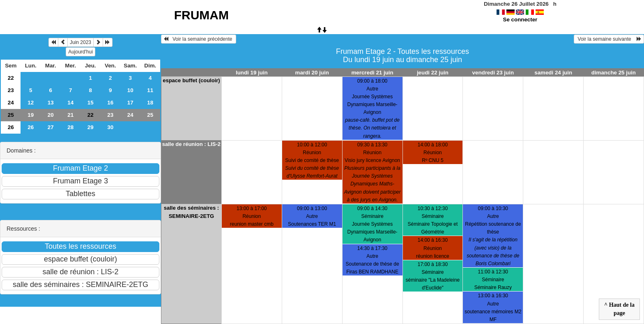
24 (11, 103)
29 (91, 127)
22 (11, 78)
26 (11, 127)
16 (110, 103)
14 (70, 103)
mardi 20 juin (312, 73)
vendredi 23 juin (493, 73)
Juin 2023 (80, 42)
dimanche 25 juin (614, 73)
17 (130, 103)
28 (70, 127)
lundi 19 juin (252, 73)
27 (51, 127)
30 (110, 127)
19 (31, 115)
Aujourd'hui (80, 52)
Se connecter (520, 20)
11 (150, 90)
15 (91, 103)
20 (51, 115)
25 (11, 115)
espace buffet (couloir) (191, 80)
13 (51, 103)
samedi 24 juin (553, 73)
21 (70, 115)
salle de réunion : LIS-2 (191, 144)
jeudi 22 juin (433, 73)
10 (130, 90)
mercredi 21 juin (372, 73)
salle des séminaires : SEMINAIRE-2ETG (191, 212)
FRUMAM (201, 15)
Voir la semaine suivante (609, 39)
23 (11, 90)
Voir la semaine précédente (199, 39)
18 (150, 103)
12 (31, 103)
